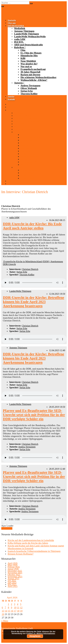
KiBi (23, 58)
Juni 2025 (12, 582)
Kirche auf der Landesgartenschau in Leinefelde (31, 540)
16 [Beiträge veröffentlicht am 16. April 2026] (12, 611)
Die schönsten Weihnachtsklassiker (38, 77)
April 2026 (13, 563)
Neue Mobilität (28, 61)
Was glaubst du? (29, 64)
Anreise (11, 97)
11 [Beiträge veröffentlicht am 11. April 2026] (18, 607)
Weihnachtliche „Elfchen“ (34, 80)
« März (5, 621)
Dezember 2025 (15, 571)
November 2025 (15, 573)
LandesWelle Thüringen (26, 34)
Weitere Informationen (46, 633)
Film (23, 50)
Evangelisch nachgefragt (33, 69)
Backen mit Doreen (30, 75)
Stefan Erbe (27, 91)
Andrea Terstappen (30, 86)
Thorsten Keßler (29, 94)
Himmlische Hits (29, 56)
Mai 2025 (12, 584)
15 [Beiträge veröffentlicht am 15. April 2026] (9, 611)
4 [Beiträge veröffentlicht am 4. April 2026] (18, 604)
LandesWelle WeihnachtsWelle (30, 37)
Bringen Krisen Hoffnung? (21, 554)
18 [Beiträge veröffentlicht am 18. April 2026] (18, 611)
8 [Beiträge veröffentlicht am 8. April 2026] (8, 607)
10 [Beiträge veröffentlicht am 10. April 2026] (15, 607)
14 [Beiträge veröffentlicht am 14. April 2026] (6, 611)
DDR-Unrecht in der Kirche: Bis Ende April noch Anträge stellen (32, 226)
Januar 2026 (13, 569)
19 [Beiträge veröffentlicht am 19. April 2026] (21, 611)
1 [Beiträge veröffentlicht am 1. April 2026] (8, 604)
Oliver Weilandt (29, 88)
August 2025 (13, 579)
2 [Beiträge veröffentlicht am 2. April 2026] (12, 604)
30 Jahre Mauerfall (30, 72)
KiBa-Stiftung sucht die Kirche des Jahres (28, 543)
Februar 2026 (14, 567)
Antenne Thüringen (24, 31)
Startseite (12, 20)
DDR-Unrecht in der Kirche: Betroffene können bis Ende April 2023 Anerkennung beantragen (34, 302)
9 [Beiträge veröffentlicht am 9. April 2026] (12, 607)
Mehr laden (7, 528)
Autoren (18, 83)
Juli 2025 (12, 581)
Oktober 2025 (14, 575)
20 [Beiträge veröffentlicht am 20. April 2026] (3, 614)
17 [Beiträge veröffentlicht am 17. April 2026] (15, 611)
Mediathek (20, 28)
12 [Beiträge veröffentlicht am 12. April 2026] (21, 607)
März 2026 (13, 565)
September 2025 (15, 577)
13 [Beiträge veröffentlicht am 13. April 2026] (3, 611)
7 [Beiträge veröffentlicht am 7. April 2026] (5, 607)
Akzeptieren (35, 636)
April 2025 (13, 586)
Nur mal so (26, 66)
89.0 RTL (19, 42)
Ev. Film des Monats (31, 53)
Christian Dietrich (30, 269)
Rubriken (19, 47)
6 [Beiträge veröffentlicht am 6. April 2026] (2, 607)
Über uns (12, 23)
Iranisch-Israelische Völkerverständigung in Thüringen (34, 551)
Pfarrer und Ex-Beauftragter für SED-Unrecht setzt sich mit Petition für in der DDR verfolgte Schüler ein (34, 415)
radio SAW (20, 39)
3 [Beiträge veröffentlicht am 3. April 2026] (15, 604)
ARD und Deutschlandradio (28, 45)
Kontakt (11, 99)
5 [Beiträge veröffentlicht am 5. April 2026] (21, 604)
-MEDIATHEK (16, 26)
